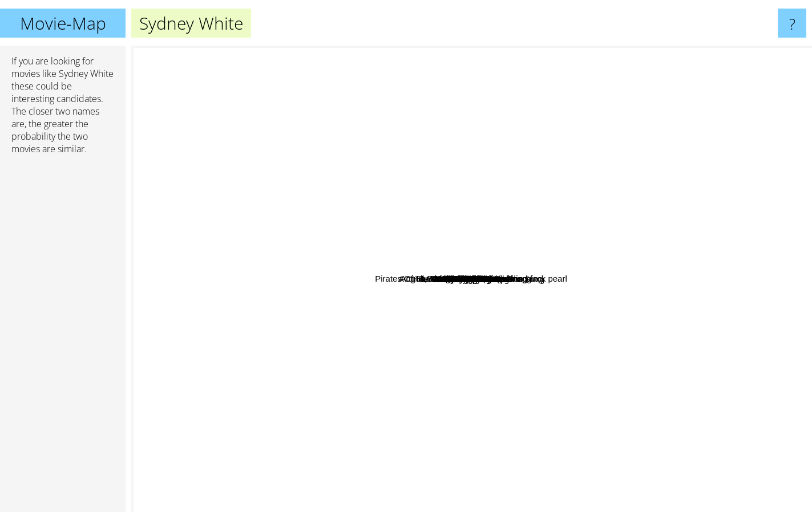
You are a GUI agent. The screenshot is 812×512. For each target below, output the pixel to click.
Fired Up (430, 157)
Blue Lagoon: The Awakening (561, 238)
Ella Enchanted (494, 164)
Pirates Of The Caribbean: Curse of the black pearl (295, 135)
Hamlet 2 (423, 215)
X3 (414, 190)
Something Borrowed (597, 373)
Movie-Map (63, 23)
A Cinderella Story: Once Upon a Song (349, 387)
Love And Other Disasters (414, 272)
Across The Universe (550, 227)
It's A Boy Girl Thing (474, 437)
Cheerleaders (429, 122)
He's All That (319, 211)
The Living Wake (432, 398)
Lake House (560, 159)
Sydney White (472, 279)
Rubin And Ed (581, 347)
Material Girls (284, 355)
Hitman (668, 321)
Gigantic (260, 304)
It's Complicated (553, 149)
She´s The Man (599, 247)
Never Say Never (251, 317)
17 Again (649, 328)
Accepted (431, 352)
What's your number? (651, 198)
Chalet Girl (461, 125)
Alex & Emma (305, 335)
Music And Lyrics (592, 256)
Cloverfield (494, 388)
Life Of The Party (338, 268)
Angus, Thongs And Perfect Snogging (478, 155)
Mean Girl (360, 340)
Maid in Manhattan (452, 422)
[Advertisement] (63, 338)
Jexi (352, 306)
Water (581, 424)
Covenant (299, 249)
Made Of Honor (513, 439)
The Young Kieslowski (300, 235)
